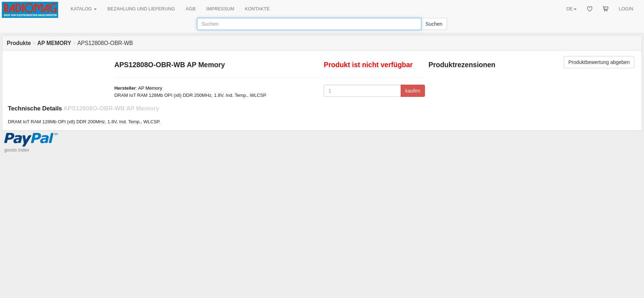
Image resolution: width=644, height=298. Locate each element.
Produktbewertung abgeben (599, 62)
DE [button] (571, 9)
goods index (17, 150)
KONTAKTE (257, 9)
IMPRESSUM (220, 9)
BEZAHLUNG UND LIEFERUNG (141, 9)
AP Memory (150, 88)
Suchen (434, 24)
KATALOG (84, 9)
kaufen (413, 91)
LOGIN (626, 9)
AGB (190, 9)
